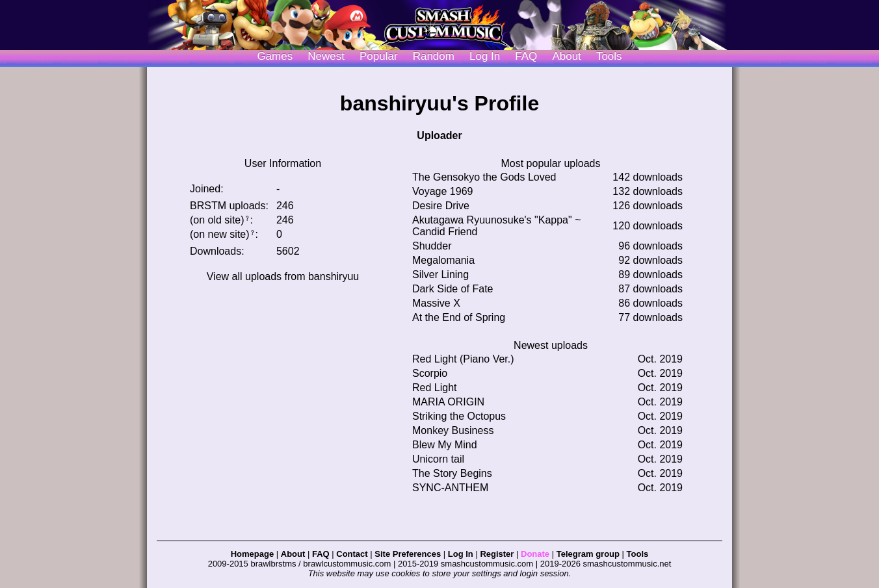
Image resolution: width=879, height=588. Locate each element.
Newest (326, 56)
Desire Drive (441, 206)
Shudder (432, 246)
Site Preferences (408, 554)
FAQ (526, 56)
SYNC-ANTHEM (450, 488)
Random (434, 56)
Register (497, 554)
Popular (379, 56)
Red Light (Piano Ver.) (463, 359)
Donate (535, 554)
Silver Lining (440, 275)
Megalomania (443, 260)
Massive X (436, 303)
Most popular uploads (551, 163)
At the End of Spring (459, 317)
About (566, 56)
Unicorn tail (438, 459)
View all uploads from (283, 276)
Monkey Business (453, 430)
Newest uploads (551, 345)
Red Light (435, 388)
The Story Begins (452, 473)
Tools (609, 56)
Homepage (252, 554)
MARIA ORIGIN (448, 402)
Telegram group (588, 554)
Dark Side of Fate (453, 289)
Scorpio (430, 373)
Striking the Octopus (459, 416)
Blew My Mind (445, 445)
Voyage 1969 (442, 191)
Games (275, 56)
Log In (461, 554)
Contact (352, 554)
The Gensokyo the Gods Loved (484, 177)
